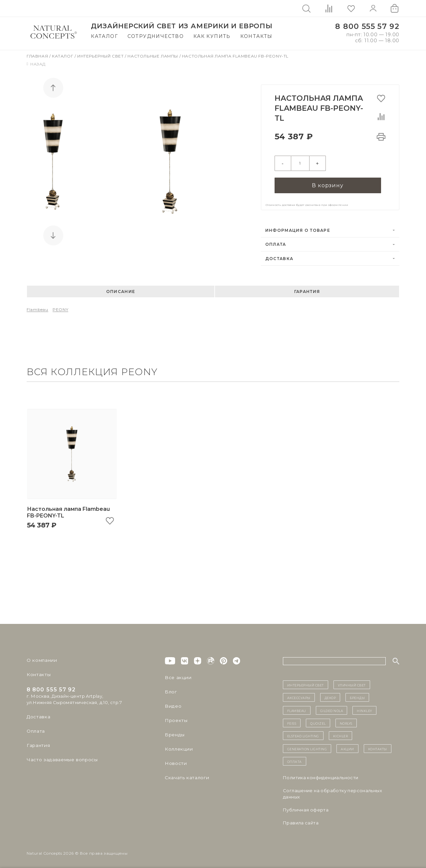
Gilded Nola (332, 708)
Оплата (276, 242)
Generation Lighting (307, 746)
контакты (378, 746)
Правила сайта (301, 820)
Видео (172, 704)
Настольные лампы (153, 56)
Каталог (104, 36)
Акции (347, 746)
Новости (175, 761)
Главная (38, 56)
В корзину (327, 182)
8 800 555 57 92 (367, 26)
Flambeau (37, 307)
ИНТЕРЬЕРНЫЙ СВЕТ (306, 682)
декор (330, 695)
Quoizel (318, 721)
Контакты (256, 36)
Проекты (176, 718)
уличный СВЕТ (352, 682)
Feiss (292, 721)
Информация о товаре (298, 228)
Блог (170, 689)
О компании (41, 658)
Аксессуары (299, 695)
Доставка (279, 256)
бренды (357, 695)
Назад (36, 64)
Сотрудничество (156, 36)
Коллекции (178, 747)
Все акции (177, 675)
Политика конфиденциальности (321, 775)
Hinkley (364, 708)
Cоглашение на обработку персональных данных (332, 791)
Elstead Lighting (303, 734)
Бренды (174, 732)
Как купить (212, 36)
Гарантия (307, 289)
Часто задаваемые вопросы (60, 757)
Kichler (341, 734)
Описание (121, 289)
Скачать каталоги (186, 775)
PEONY (61, 307)
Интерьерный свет (101, 56)
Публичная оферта (306, 807)
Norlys (346, 721)
